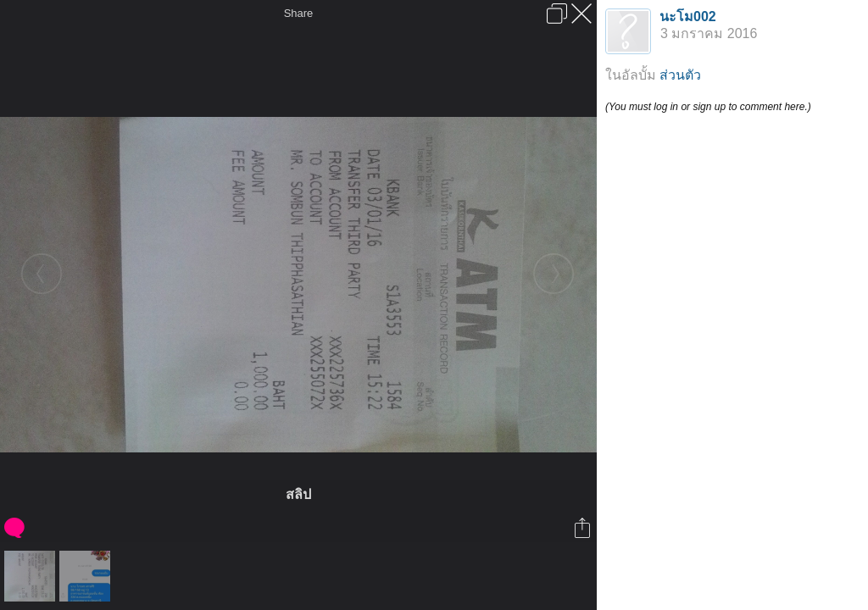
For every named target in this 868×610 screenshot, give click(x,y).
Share (299, 13)
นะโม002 (688, 17)
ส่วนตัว (680, 75)
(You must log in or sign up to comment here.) (708, 107)
